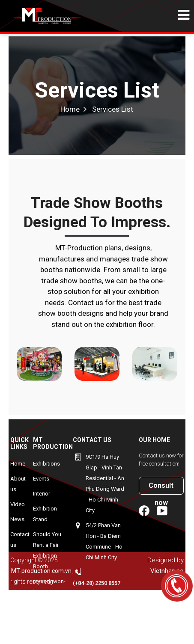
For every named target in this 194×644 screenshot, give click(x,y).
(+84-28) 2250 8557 (97, 583)
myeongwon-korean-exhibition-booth (49, 597)
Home (70, 109)
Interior (42, 494)
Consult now (161, 488)
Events (41, 479)
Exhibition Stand (45, 514)
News (17, 519)
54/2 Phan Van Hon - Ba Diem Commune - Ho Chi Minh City (104, 541)
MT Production (53, 443)
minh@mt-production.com (94, 629)
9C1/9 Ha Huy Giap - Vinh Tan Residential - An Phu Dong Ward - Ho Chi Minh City (105, 484)
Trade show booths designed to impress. (97, 213)
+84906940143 (104, 598)
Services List (97, 90)
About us (18, 484)
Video (18, 504)
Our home (154, 440)
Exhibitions (46, 464)
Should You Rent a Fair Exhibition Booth (47, 550)
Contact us (20, 540)
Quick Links (19, 443)
